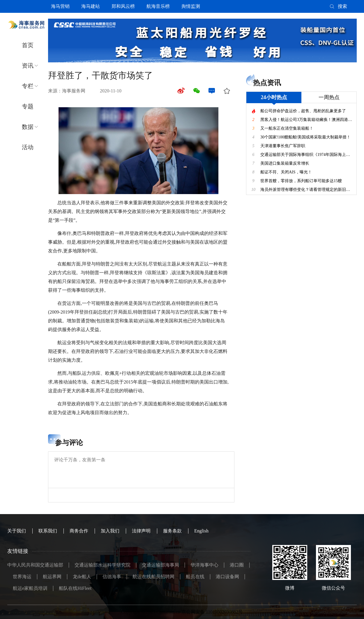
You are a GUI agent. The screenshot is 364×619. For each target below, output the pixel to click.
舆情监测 (191, 6)
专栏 (28, 86)
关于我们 (17, 531)
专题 (28, 106)
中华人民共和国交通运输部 (35, 565)
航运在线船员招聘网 (153, 577)
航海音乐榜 (158, 6)
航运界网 (52, 577)
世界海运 (22, 577)
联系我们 (48, 531)
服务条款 (172, 531)
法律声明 (141, 531)
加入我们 (110, 531)
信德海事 (112, 577)
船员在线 (195, 577)
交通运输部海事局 (160, 565)
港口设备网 (227, 577)
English (201, 531)
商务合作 (79, 531)
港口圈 (237, 565)
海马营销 (60, 6)
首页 (28, 45)
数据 (28, 127)
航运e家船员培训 (30, 588)
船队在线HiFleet (75, 588)
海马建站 (91, 6)
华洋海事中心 (204, 565)
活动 (28, 147)
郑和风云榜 (123, 6)
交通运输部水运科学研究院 (103, 565)
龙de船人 (82, 577)
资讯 (28, 66)
